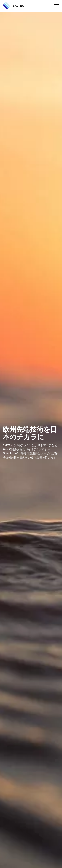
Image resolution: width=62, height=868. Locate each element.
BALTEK (18, 6)
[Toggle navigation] (57, 6)
